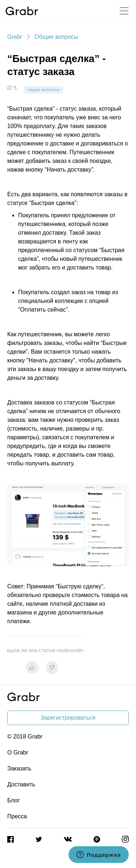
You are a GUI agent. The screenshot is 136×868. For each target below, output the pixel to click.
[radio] (32, 668)
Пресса (17, 816)
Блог (14, 800)
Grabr (15, 37)
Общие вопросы (56, 37)
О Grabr (18, 752)
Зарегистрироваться (68, 718)
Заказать (19, 768)
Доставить (21, 784)
